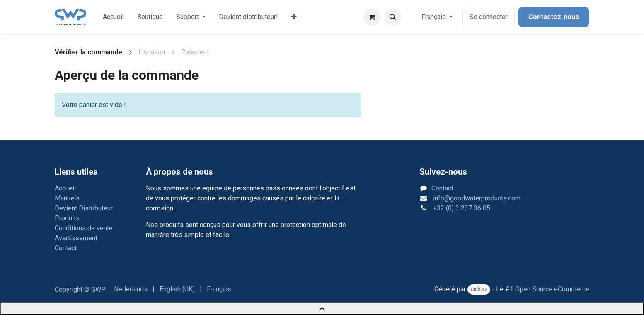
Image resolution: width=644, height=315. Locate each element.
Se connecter (489, 17)
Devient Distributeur (84, 208)
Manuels (67, 198)
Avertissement (76, 238)
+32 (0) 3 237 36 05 (461, 208)
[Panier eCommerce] (372, 17)
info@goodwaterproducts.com (476, 198)
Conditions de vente (84, 228)
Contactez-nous (554, 17)
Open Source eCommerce (552, 289)
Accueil (65, 188)
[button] (393, 17)
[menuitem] (113, 17)
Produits (67, 218)
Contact (66, 248)
